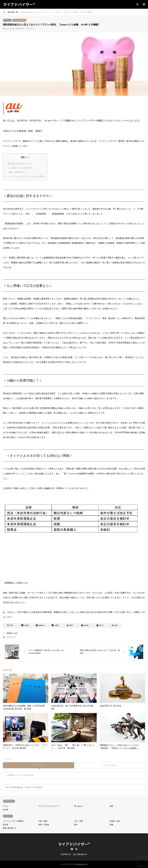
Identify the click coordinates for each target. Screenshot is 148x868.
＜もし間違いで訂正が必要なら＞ (19, 168)
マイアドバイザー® (74, 844)
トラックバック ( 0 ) (110, 765)
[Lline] (55, 625)
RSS (76, 849)
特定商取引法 (66, 854)
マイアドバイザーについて (49, 806)
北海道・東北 (115, 821)
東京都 (6, 825)
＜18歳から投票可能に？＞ (17, 172)
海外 (76, 825)
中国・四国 (43, 821)
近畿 (111, 825)
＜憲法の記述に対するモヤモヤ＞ (19, 164)
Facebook (72, 849)
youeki (15, 633)
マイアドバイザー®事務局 (13, 821)
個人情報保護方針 (80, 854)
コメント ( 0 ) (38, 765)
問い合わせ (78, 806)
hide (27, 157)
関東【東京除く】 (10, 828)
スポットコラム (19, 20)
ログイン (28, 787)
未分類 (6, 810)
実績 (111, 806)
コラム (7, 20)
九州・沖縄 (78, 821)
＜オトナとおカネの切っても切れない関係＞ (25, 176)
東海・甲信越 (44, 825)
